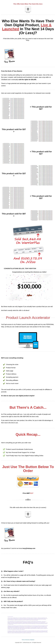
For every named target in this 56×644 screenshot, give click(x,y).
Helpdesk (32, 640)
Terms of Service (25, 640)
